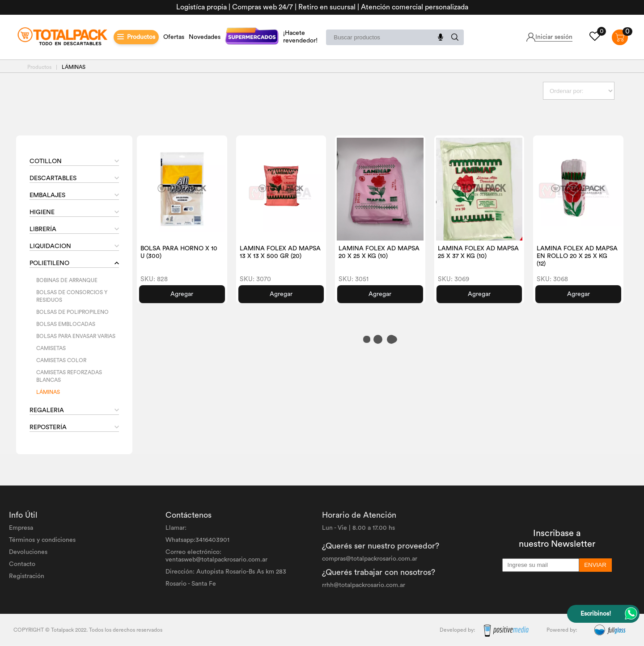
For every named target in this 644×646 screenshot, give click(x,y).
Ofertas (174, 37)
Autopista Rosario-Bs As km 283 (241, 572)
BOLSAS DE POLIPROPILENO (72, 312)
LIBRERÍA (43, 229)
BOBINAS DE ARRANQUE (67, 280)
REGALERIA (47, 410)
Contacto (22, 564)
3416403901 (212, 540)
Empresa (21, 528)
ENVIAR (595, 565)
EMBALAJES (47, 195)
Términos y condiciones (42, 540)
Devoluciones (28, 552)
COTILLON (46, 161)
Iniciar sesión (554, 37)
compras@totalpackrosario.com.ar (370, 559)
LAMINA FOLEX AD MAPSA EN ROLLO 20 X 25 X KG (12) (577, 256)
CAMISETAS (51, 348)
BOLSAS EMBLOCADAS (66, 324)
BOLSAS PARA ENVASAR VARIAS (76, 336)
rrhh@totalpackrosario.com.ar (364, 585)
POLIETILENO (49, 263)
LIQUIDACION (50, 246)
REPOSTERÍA (48, 427)
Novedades (205, 37)
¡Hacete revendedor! (300, 37)
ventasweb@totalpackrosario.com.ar (216, 560)
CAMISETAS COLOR (61, 360)
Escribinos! (596, 614)
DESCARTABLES (53, 178)
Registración (27, 576)
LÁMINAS (48, 392)
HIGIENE (42, 212)
